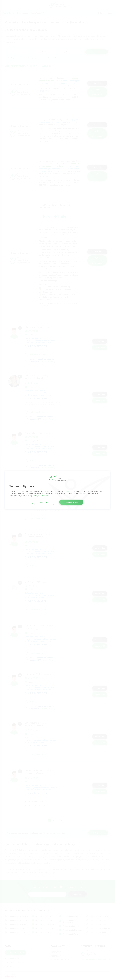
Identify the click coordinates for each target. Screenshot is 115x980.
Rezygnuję (44, 502)
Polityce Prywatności (41, 496)
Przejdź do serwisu (71, 502)
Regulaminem (68, 491)
